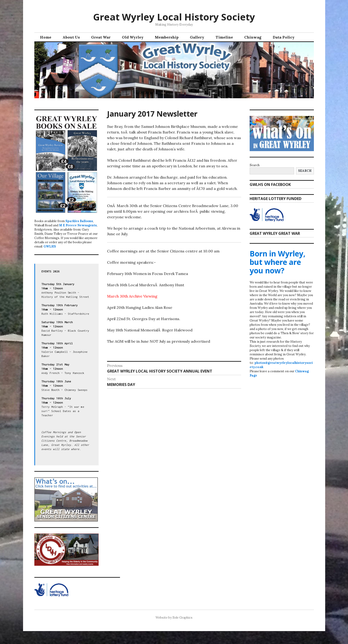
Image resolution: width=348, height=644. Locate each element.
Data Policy (284, 37)
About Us (71, 37)
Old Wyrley (133, 37)
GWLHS (50, 246)
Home (46, 37)
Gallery (197, 37)
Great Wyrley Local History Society (174, 17)
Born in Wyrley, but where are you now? (278, 262)
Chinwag (253, 37)
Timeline (224, 37)
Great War (101, 37)
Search (255, 165)
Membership (167, 37)
